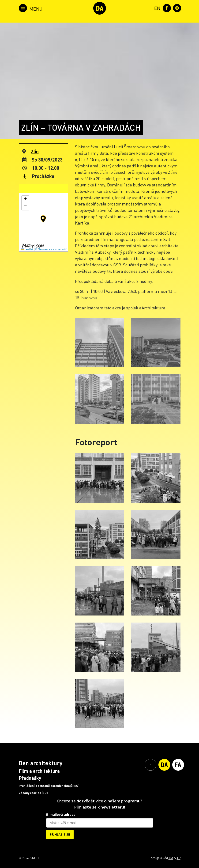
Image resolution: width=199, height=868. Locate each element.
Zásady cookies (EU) (33, 793)
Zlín (35, 151)
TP (179, 858)
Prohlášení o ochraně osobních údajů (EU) (49, 786)
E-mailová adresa (61, 815)
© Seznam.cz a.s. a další (51, 249)
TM (171, 858)
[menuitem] (156, 8)
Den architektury (41, 763)
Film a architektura (39, 771)
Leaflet (27, 249)
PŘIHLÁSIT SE (60, 834)
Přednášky (30, 778)
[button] (43, 219)
